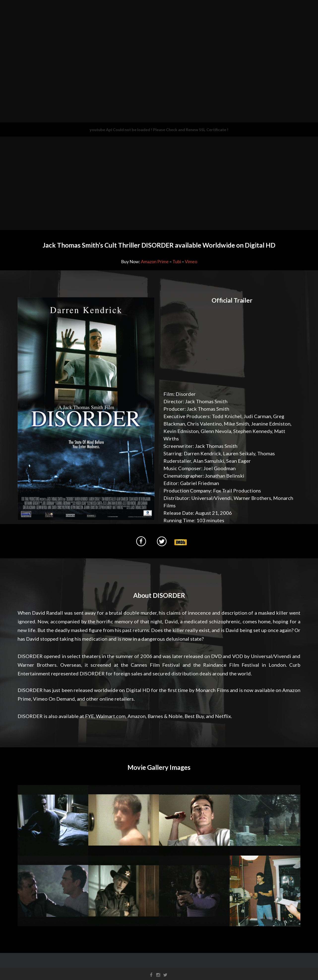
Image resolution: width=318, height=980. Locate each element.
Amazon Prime (155, 261)
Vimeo (191, 261)
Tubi (177, 261)
